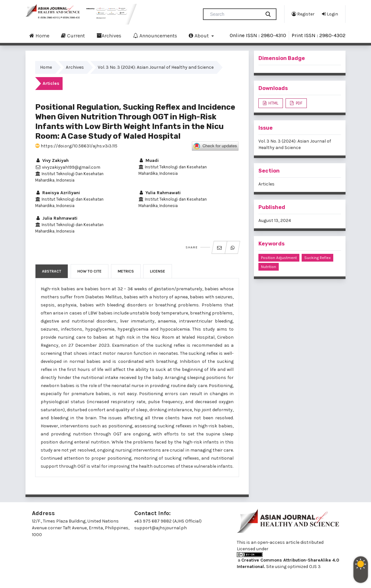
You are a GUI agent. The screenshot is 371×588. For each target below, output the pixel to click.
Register (303, 14)
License (158, 271)
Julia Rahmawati (56, 218)
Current (73, 35)
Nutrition (269, 267)
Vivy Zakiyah (52, 160)
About (199, 35)
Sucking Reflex (317, 258)
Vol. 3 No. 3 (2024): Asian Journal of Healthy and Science (156, 67)
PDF (299, 103)
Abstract (52, 271)
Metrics (126, 271)
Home (39, 35)
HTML (273, 103)
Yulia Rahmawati (160, 193)
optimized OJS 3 (304, 567)
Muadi (149, 160)
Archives (109, 35)
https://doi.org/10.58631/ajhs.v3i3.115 (76, 146)
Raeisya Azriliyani (58, 193)
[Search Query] (235, 14)
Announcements (155, 35)
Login (330, 14)
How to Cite (90, 271)
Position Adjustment (279, 258)
